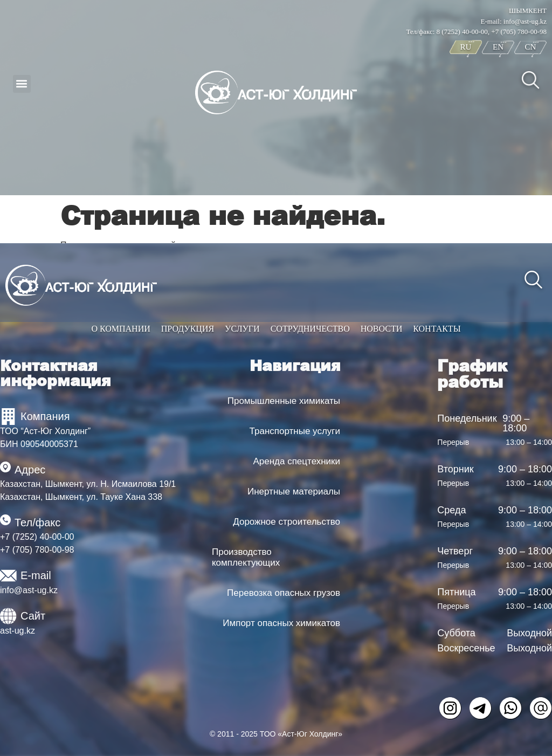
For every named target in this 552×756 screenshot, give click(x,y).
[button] (22, 84)
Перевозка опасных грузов (284, 593)
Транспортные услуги (295, 431)
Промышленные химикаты (284, 401)
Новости (382, 329)
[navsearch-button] (530, 79)
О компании (120, 329)
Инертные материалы (294, 492)
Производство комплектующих (246, 557)
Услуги (242, 329)
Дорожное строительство (287, 522)
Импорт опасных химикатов (281, 623)
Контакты (437, 329)
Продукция (188, 329)
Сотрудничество (310, 329)
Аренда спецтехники (296, 461)
